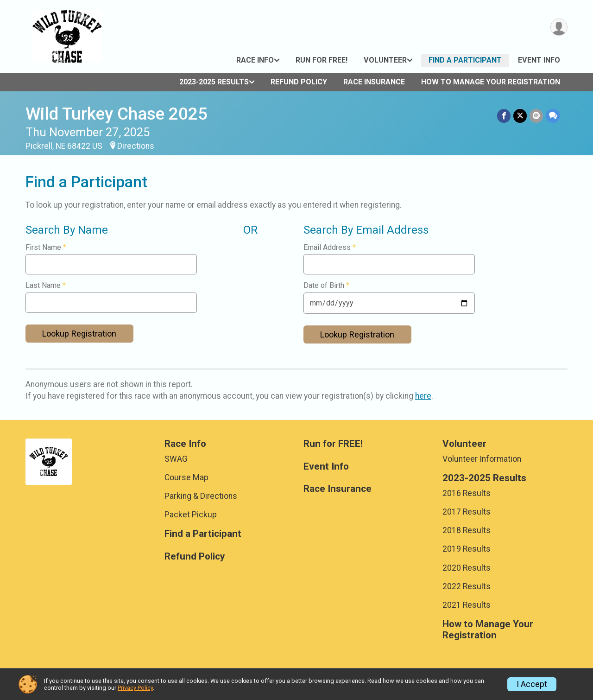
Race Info (255, 60)
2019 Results (467, 549)
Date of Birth (326, 286)
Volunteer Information (482, 459)
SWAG (176, 459)
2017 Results (467, 512)
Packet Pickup (191, 515)
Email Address (330, 248)
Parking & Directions (201, 496)
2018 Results (467, 530)
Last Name (46, 286)
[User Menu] (559, 27)
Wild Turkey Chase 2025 (117, 114)
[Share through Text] (553, 116)
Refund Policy (299, 82)
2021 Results (467, 605)
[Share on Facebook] (504, 116)
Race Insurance (374, 82)
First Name (46, 248)
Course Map (186, 477)
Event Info (539, 60)
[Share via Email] (536, 116)
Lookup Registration (79, 334)
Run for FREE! (322, 60)
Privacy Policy (135, 688)
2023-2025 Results (214, 82)
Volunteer (385, 60)
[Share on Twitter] (520, 116)
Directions (136, 146)
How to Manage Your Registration (491, 82)
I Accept (532, 684)
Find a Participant (465, 60)
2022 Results (467, 586)
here (423, 396)
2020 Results (467, 568)
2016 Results (467, 493)
